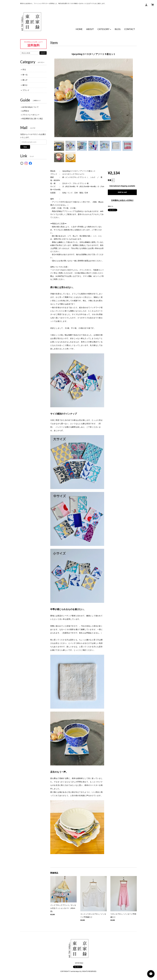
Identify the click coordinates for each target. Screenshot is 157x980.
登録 (25, 147)
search (43, 53)
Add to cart (122, 192)
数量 (110, 180)
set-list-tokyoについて (30, 107)
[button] (104, 29)
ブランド (26, 90)
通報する (111, 206)
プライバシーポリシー (31, 115)
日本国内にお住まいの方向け (122, 200)
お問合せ (26, 111)
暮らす (25, 80)
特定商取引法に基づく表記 (33, 119)
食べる (25, 75)
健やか (25, 85)
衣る (24, 69)
